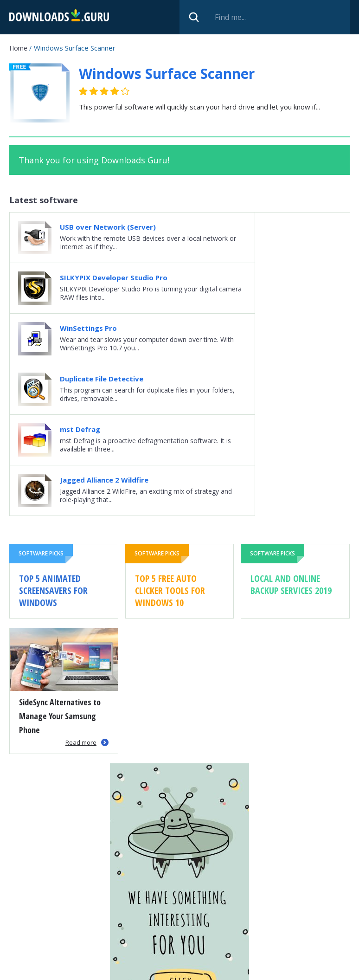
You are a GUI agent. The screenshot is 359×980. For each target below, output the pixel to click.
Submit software (154, 969)
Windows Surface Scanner (167, 74)
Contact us (296, 969)
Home (18, 48)
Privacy (204, 969)
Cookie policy (247, 969)
